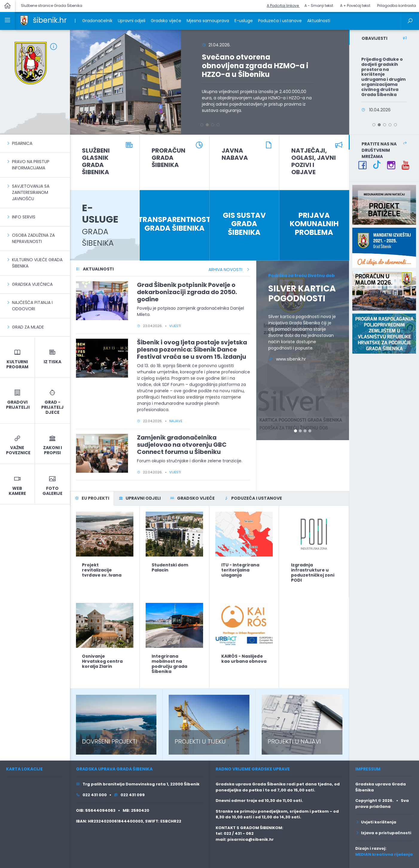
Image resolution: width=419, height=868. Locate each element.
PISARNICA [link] (22, 143)
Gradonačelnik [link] (97, 21)
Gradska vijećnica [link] (32, 284)
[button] (75, 82)
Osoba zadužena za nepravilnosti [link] (33, 238)
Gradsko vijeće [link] (166, 21)
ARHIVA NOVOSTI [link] (229, 270)
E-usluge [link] (244, 21)
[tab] (92, 498)
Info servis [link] (24, 217)
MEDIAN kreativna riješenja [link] (384, 854)
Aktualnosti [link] (319, 21)
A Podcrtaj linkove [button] (283, 6)
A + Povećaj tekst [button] (355, 6)
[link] (24, 20)
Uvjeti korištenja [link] (376, 822)
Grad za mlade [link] (28, 327)
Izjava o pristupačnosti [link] (383, 833)
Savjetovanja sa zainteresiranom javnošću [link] (31, 192)
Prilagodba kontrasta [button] (397, 6)
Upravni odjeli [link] (132, 21)
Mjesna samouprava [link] (208, 21)
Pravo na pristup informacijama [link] (31, 165)
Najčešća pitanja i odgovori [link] (32, 306)
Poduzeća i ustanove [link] (280, 21)
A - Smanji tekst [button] (319, 6)
